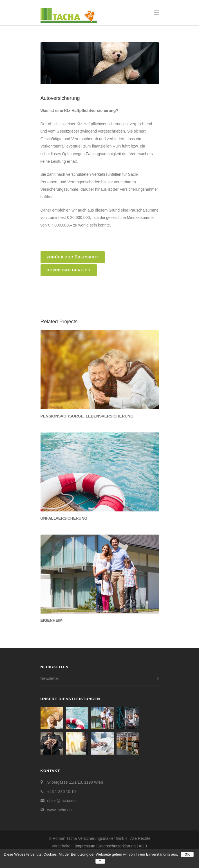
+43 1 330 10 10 (62, 792)
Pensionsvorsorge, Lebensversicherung (87, 416)
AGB (143, 846)
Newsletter (50, 678)
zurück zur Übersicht (73, 257)
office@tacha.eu (62, 801)
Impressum (85, 846)
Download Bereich (69, 270)
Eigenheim (52, 620)
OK (187, 854)
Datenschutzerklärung (117, 846)
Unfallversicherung (64, 518)
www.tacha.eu (60, 810)
